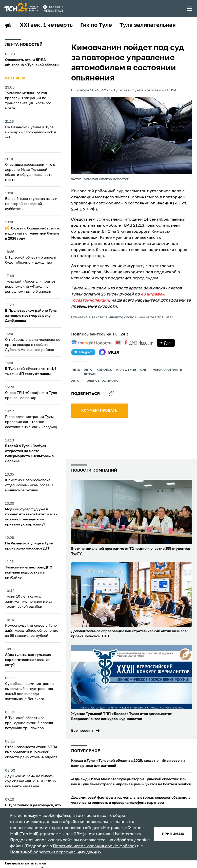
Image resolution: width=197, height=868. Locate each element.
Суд (143, 370)
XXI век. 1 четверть (46, 25)
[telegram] (83, 352)
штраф (90, 374)
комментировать (100, 411)
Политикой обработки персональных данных (56, 852)
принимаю (173, 834)
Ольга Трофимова (102, 381)
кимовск (104, 370)
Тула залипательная (148, 25)
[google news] (91, 343)
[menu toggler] (190, 9)
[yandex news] (134, 343)
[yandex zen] (166, 343)
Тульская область (166, 370)
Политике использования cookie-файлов (94, 846)
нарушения (126, 370)
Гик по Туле (96, 25)
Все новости (82, 731)
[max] (109, 352)
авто (88, 370)
